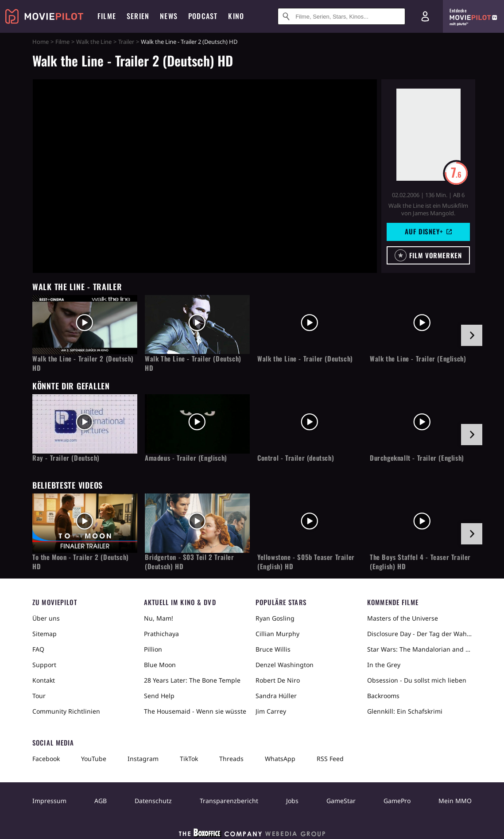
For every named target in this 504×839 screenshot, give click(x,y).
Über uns (46, 618)
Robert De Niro (278, 680)
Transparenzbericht (229, 801)
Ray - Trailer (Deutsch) (66, 458)
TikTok (189, 759)
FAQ (38, 649)
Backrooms (383, 696)
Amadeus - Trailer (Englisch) (186, 458)
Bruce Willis (273, 649)
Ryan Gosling (275, 618)
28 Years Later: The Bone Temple (192, 680)
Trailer (126, 42)
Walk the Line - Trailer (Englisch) (418, 359)
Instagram (143, 759)
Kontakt (44, 680)
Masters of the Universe (403, 618)
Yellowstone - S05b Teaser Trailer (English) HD (306, 562)
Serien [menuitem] (138, 16)
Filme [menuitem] (107, 16)
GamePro (397, 801)
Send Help (159, 696)
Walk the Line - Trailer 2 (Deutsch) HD (83, 363)
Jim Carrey (271, 711)
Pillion (153, 649)
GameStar (341, 801)
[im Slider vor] (472, 335)
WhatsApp (280, 759)
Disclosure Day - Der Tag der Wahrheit (419, 634)
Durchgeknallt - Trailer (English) (417, 458)
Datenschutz (153, 801)
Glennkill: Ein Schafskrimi (405, 711)
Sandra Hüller (276, 696)
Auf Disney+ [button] (428, 231)
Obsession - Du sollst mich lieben (417, 680)
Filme (62, 42)
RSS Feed (330, 759)
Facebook (46, 759)
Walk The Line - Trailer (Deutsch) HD (193, 363)
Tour (39, 696)
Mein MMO (455, 801)
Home (41, 42)
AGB (101, 801)
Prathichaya (161, 634)
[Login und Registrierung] (425, 16)
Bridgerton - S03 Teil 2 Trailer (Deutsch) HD (190, 562)
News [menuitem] (169, 16)
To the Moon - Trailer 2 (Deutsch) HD (81, 562)
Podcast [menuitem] (203, 16)
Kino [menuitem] (236, 16)
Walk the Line (94, 42)
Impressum (49, 801)
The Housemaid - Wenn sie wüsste (195, 711)
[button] (428, 255)
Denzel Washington (285, 665)
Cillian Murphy (277, 634)
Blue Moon (160, 665)
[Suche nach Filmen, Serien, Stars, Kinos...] (341, 16)
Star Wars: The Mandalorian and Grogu (419, 649)
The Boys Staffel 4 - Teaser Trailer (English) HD (420, 562)
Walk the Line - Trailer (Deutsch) (305, 359)
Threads (231, 759)
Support (44, 665)
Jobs (292, 801)
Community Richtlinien (66, 711)
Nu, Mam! (159, 618)
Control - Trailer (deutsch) (296, 458)
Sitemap (45, 634)
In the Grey (384, 665)
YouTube (94, 759)
